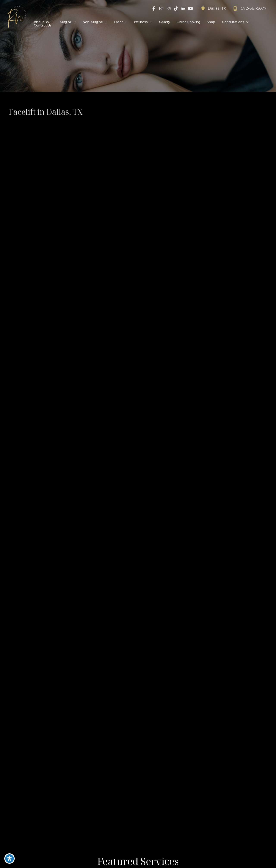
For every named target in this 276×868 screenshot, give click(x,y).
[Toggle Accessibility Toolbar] (9, 859)
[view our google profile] (183, 9)
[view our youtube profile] (191, 9)
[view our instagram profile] (161, 9)
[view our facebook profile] (154, 9)
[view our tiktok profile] (176, 9)
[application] (51, 22)
